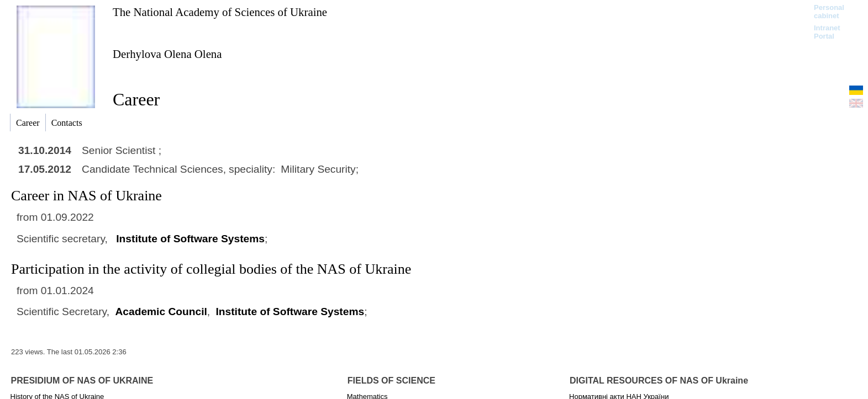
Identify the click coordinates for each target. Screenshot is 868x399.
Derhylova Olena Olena (167, 54)
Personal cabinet (829, 12)
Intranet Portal (827, 32)
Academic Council (161, 312)
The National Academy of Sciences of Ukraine (220, 12)
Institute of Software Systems (190, 239)
